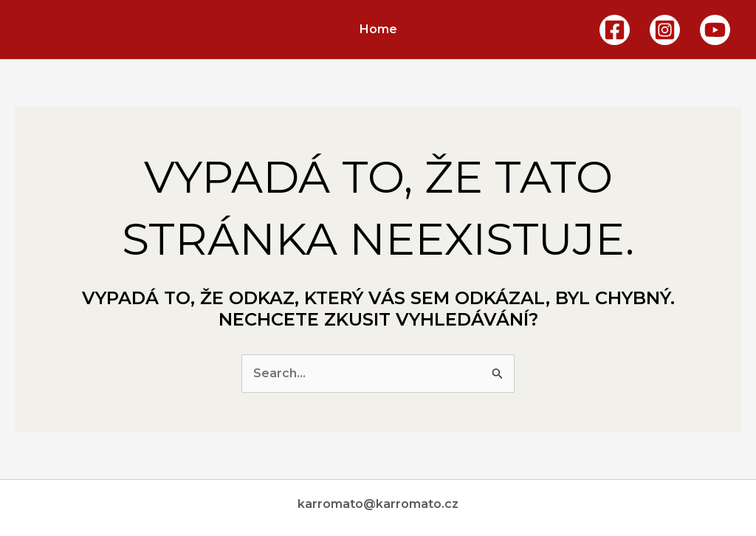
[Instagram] (665, 30)
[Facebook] (615, 30)
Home (378, 29)
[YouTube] (715, 30)
